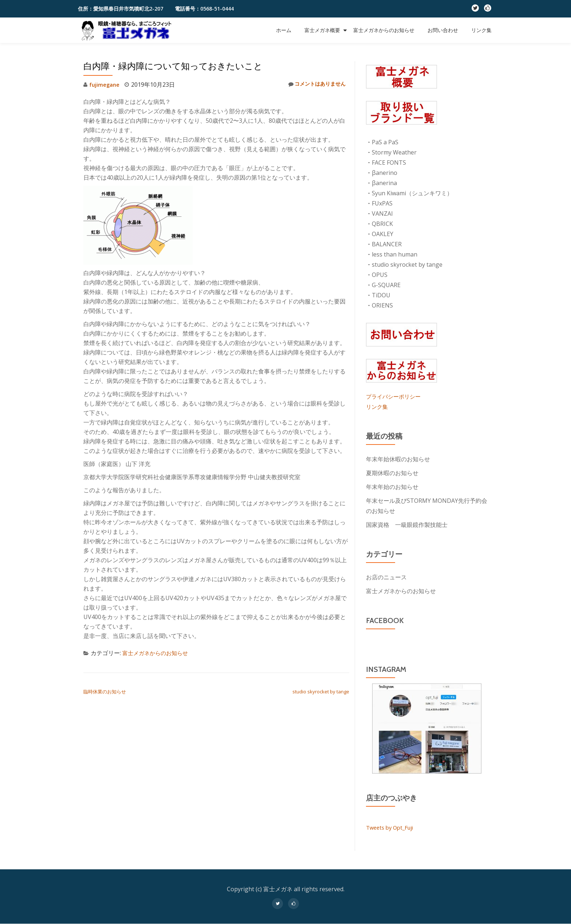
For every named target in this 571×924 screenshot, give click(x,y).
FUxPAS (382, 203)
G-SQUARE (386, 285)
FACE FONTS (389, 163)
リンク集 (481, 30)
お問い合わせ (443, 30)
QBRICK (382, 224)
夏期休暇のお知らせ (392, 473)
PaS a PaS (385, 142)
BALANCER (387, 244)
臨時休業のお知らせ (105, 692)
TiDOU (381, 295)
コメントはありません (313, 84)
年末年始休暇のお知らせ (398, 459)
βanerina (384, 183)
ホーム (284, 30)
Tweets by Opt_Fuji (392, 827)
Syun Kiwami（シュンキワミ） (412, 193)
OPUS (380, 275)
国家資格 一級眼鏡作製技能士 (407, 525)
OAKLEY (383, 234)
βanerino (385, 173)
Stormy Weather (394, 152)
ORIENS (382, 305)
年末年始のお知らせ (392, 487)
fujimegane (105, 85)
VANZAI (382, 214)
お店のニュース (386, 577)
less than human (395, 254)
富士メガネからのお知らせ (384, 30)
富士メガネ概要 (322, 30)
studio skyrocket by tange (321, 692)
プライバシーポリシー (395, 396)
